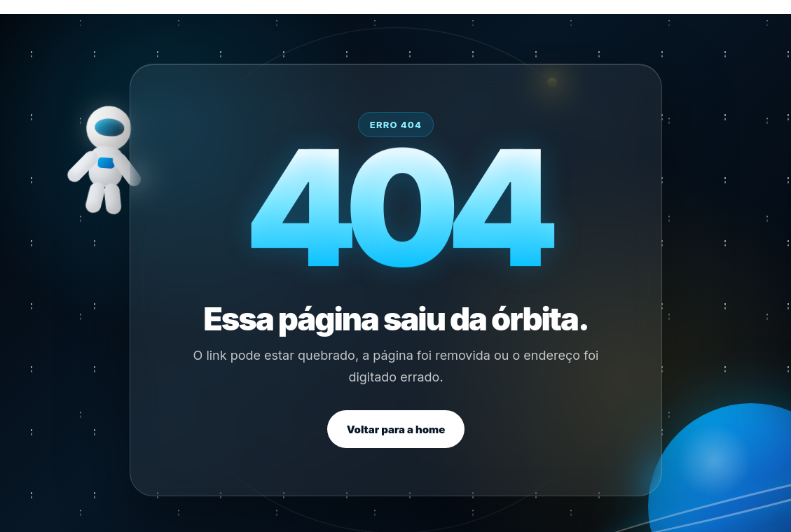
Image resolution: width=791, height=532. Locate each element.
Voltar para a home (395, 429)
